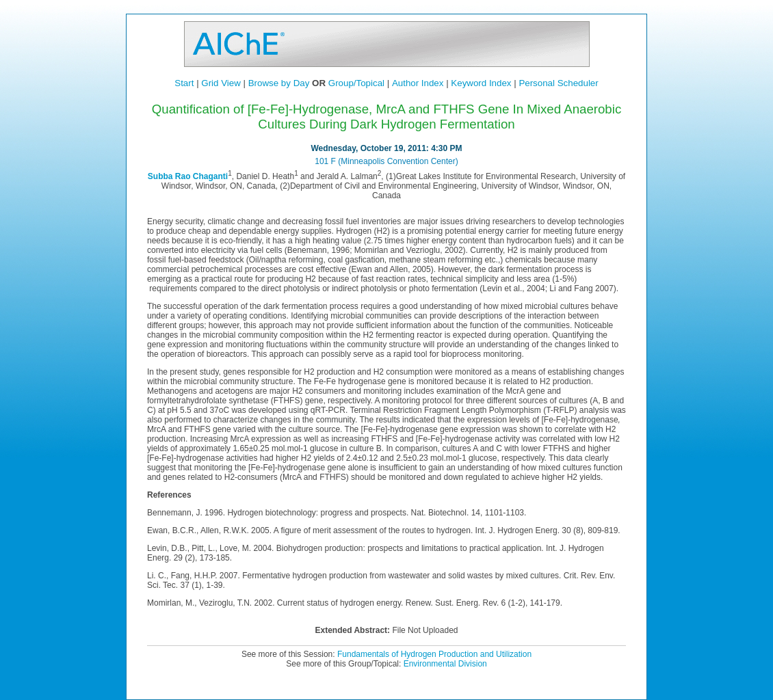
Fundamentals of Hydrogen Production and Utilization (434, 654)
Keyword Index (481, 83)
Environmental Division (445, 664)
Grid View (221, 83)
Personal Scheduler (558, 83)
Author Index (418, 83)
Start (184, 83)
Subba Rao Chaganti (188, 176)
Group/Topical (356, 83)
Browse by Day (279, 83)
